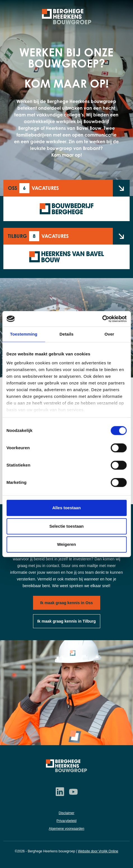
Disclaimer (66, 813)
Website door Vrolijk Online (98, 851)
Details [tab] (67, 334)
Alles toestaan (67, 508)
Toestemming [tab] (24, 334)
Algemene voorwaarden (66, 829)
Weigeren (66, 544)
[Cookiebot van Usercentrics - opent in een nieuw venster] (102, 319)
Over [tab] (109, 334)
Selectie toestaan (66, 526)
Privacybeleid (66, 821)
